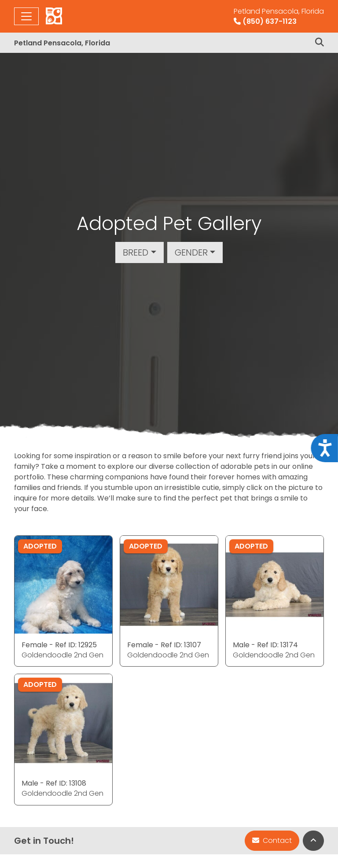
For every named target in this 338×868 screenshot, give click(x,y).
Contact (272, 840)
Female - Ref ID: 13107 (164, 645)
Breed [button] (136, 252)
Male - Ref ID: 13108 (54, 783)
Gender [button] (191, 252)
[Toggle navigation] (26, 16)
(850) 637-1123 (279, 16)
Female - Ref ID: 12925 (59, 645)
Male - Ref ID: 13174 (265, 645)
